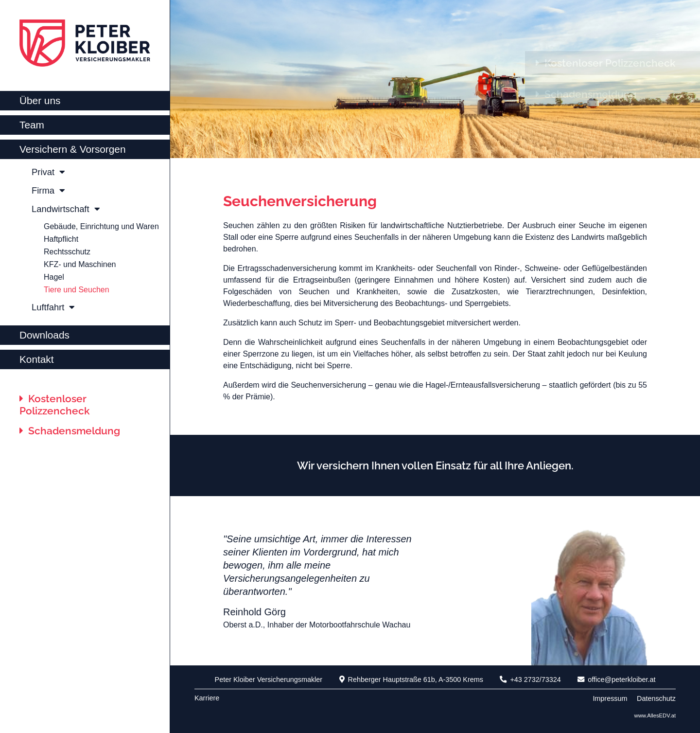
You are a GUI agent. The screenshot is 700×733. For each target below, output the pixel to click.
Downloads (44, 335)
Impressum (610, 698)
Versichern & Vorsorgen (73, 149)
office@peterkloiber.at (616, 679)
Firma (48, 190)
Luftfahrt (53, 307)
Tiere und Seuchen (77, 290)
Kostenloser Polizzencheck (55, 405)
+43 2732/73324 (530, 679)
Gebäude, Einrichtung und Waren (101, 226)
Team (32, 125)
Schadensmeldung (70, 431)
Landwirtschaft (66, 209)
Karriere (207, 698)
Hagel (54, 277)
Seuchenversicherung (300, 201)
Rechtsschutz (67, 252)
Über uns (40, 100)
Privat (48, 172)
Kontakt (37, 359)
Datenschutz (656, 698)
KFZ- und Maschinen (80, 264)
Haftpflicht (61, 239)
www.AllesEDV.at (655, 715)
